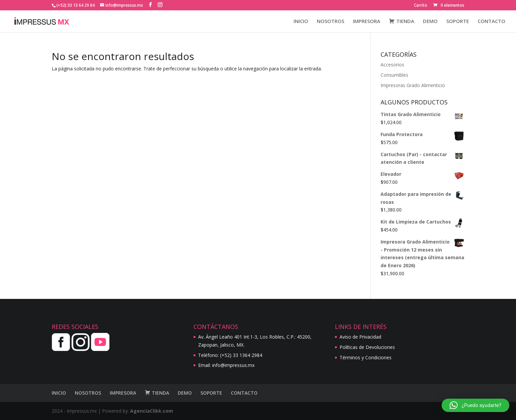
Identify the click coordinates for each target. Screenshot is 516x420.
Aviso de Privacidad (360, 337)
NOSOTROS (331, 22)
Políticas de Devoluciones (367, 347)
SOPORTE (458, 22)
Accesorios (392, 65)
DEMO (430, 22)
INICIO (301, 22)
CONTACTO (491, 22)
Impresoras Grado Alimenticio (413, 85)
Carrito (421, 6)
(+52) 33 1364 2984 (241, 355)
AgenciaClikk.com (152, 411)
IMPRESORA (367, 22)
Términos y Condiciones (366, 357)
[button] (475, 405)
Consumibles (394, 75)
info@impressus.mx (233, 365)
